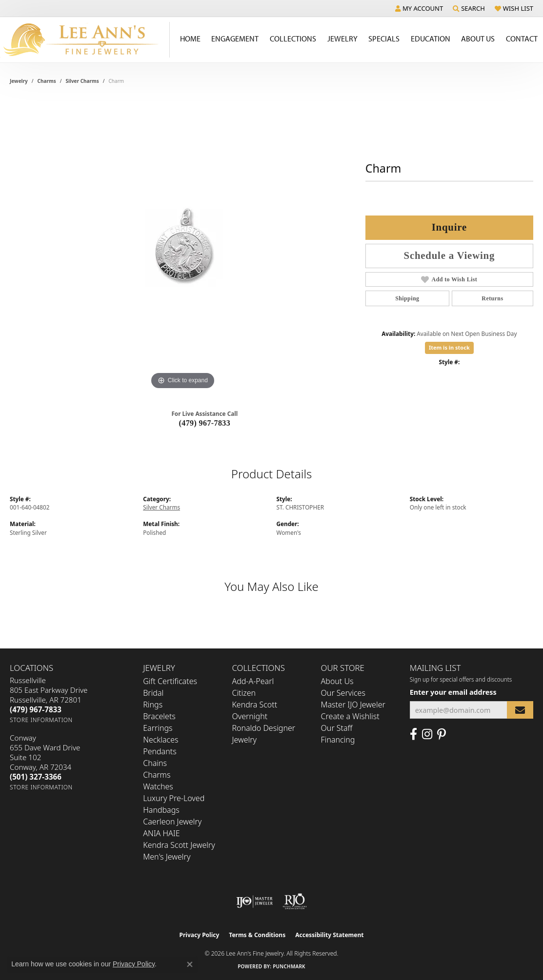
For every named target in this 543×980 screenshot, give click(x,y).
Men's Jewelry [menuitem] (167, 857)
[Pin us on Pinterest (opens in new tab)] (442, 734)
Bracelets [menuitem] (159, 716)
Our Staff (337, 728)
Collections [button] (293, 39)
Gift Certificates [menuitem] (170, 681)
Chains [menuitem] (155, 763)
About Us (337, 681)
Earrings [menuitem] (158, 728)
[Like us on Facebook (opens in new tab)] (413, 734)
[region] (182, 246)
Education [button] (431, 39)
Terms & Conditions (257, 935)
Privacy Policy (200, 935)
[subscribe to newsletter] (520, 710)
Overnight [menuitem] (250, 716)
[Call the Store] (36, 709)
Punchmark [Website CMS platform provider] (289, 966)
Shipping (407, 298)
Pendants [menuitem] (160, 751)
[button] (419, 8)
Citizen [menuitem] (244, 693)
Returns (492, 298)
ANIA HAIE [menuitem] (161, 833)
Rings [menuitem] (153, 705)
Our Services (343, 693)
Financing (338, 740)
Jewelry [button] (342, 39)
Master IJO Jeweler (353, 705)
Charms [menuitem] (157, 775)
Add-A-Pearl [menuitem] (253, 681)
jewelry (19, 81)
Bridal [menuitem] (153, 693)
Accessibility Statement (329, 935)
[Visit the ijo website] (254, 902)
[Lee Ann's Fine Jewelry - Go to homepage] (85, 40)
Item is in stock (449, 347)
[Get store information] (41, 720)
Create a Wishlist (350, 716)
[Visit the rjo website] (295, 902)
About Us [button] (478, 39)
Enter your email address (453, 692)
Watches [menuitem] (158, 786)
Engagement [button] (235, 39)
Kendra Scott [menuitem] (254, 705)
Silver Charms (82, 81)
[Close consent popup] (190, 964)
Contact (522, 39)
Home (190, 39)
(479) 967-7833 (205, 423)
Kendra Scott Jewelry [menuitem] (179, 845)
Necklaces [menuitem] (161, 740)
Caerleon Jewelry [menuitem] (172, 822)
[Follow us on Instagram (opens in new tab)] (427, 734)
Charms (47, 81)
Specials (384, 39)
